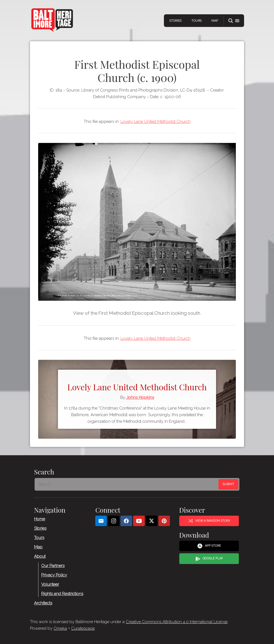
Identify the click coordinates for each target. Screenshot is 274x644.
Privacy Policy (54, 575)
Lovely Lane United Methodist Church (156, 121)
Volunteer (50, 584)
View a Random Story (209, 521)
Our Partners (53, 565)
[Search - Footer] (127, 484)
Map (215, 21)
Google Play (209, 559)
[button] (234, 21)
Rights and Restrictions (62, 593)
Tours (196, 21)
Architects (43, 603)
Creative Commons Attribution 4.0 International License (177, 622)
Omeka (60, 628)
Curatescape (83, 628)
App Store (209, 546)
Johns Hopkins (140, 397)
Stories (175, 21)
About (40, 556)
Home (40, 519)
